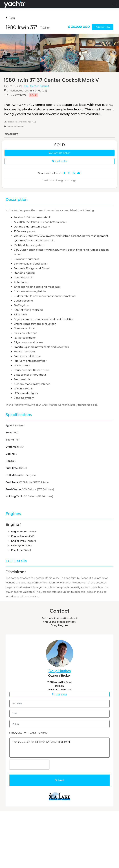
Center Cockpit (40, 86)
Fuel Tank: (12, 482)
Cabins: (11, 454)
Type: (9, 425)
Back (10, 18)
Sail (26, 86)
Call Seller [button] (59, 161)
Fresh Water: (14, 489)
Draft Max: (12, 447)
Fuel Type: (12, 468)
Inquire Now (102, 27)
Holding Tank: (15, 496)
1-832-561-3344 (59, 694)
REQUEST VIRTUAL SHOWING (30, 733)
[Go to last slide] (5, 53)
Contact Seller (60, 153)
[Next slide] (114, 53)
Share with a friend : (50, 173)
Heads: (10, 461)
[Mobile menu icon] (114, 4)
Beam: (10, 440)
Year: (9, 433)
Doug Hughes (60, 671)
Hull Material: (14, 475)
